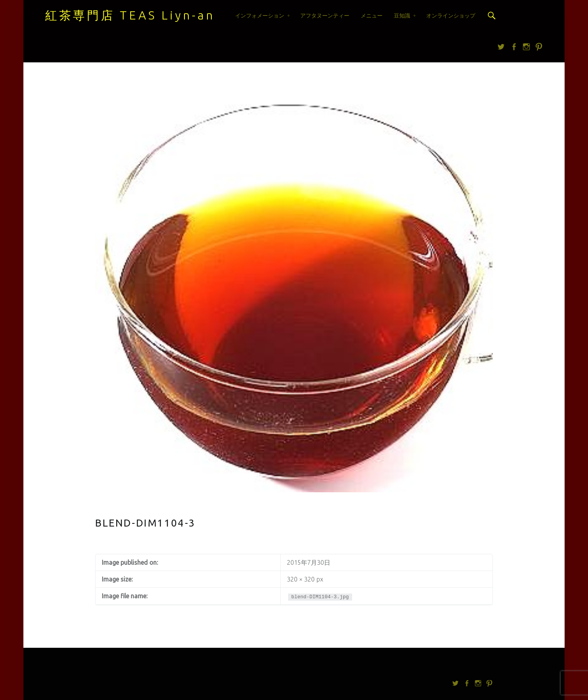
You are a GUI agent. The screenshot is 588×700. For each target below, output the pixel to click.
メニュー (372, 16)
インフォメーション (260, 16)
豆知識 (402, 16)
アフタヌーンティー (325, 16)
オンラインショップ (451, 16)
